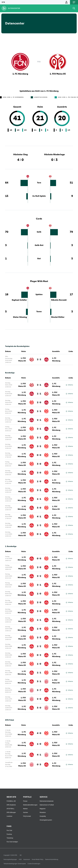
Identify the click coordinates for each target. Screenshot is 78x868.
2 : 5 (39, 638)
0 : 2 (39, 655)
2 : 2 (39, 360)
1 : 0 (39, 481)
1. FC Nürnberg (56, 360)
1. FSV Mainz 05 (22, 360)
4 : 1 (39, 517)
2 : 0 (39, 403)
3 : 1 (39, 681)
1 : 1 (39, 394)
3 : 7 (39, 690)
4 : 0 (39, 733)
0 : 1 (39, 534)
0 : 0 (39, 455)
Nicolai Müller (58, 317)
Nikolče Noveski (59, 300)
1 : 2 (39, 525)
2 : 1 (39, 385)
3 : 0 (39, 464)
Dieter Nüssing (20, 317)
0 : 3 (39, 765)
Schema (69, 385)
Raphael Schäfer (19, 300)
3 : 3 (39, 446)
